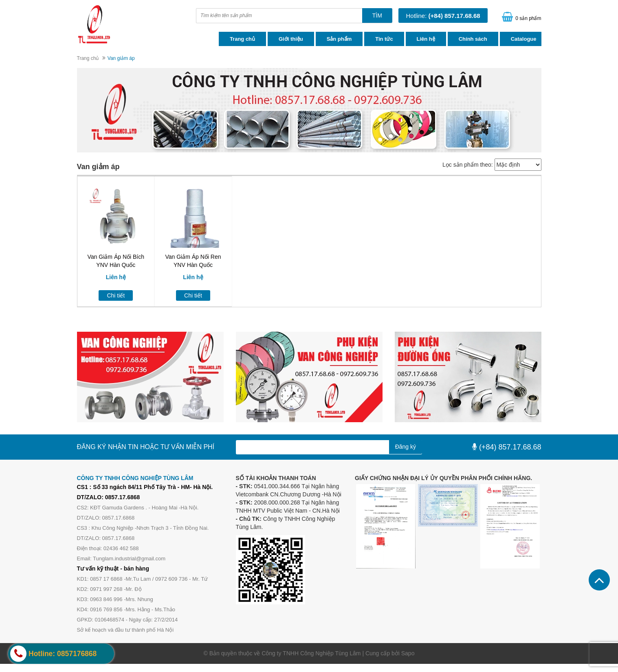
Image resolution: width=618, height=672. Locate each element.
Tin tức (384, 39)
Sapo (408, 653)
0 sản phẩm (528, 18)
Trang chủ (242, 39)
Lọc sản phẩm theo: (468, 165)
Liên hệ (426, 39)
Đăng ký (406, 447)
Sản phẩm (339, 39)
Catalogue (524, 39)
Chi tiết (116, 295)
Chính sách (473, 39)
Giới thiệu (291, 39)
